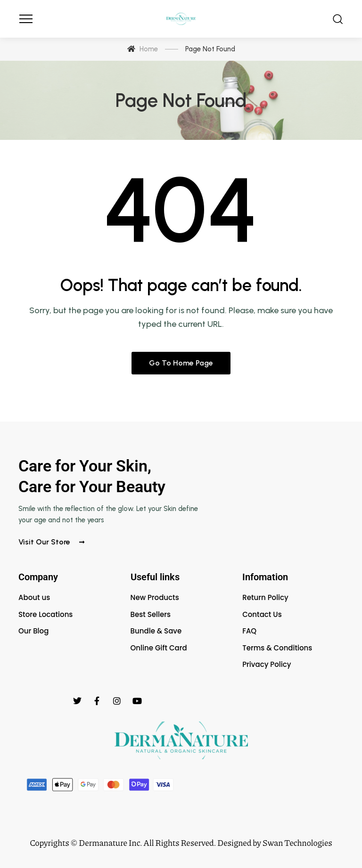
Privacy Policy (267, 664)
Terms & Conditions (277, 648)
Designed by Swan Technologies (275, 843)
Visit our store (51, 542)
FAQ (249, 631)
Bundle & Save (156, 631)
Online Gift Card (159, 648)
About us (34, 597)
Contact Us (262, 614)
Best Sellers (151, 614)
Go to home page (181, 363)
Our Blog (33, 631)
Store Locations (45, 614)
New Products (155, 597)
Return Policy (265, 597)
